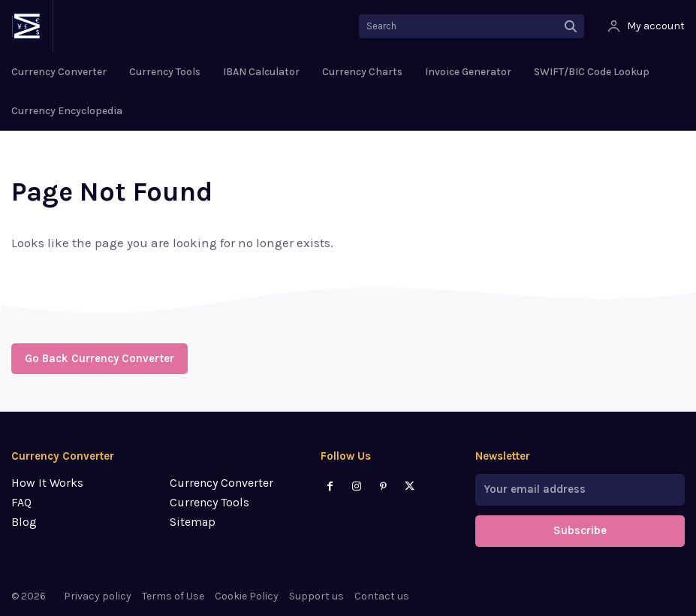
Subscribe (580, 531)
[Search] (571, 26)
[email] (580, 490)
